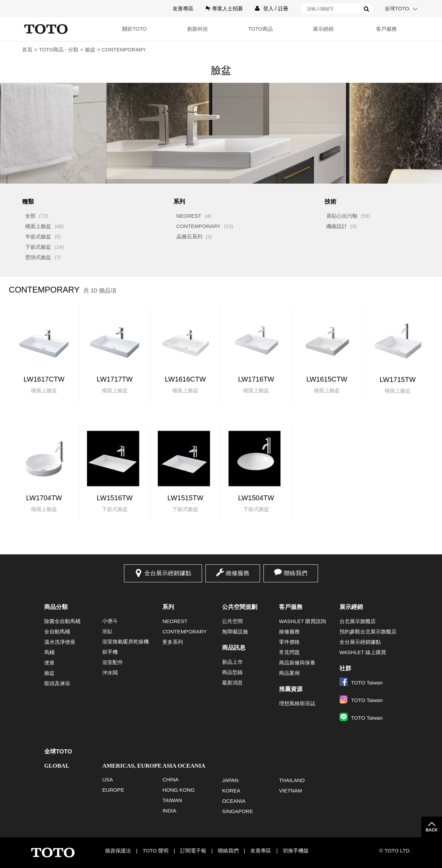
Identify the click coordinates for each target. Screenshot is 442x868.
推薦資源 (291, 689)
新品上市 (232, 662)
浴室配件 (113, 662)
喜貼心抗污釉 (342, 216)
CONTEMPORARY (199, 226)
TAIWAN (172, 800)
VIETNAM (291, 791)
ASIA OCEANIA (184, 766)
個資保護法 (118, 851)
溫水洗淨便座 (60, 642)
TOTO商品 (260, 29)
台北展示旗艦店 (358, 621)
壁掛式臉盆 (38, 257)
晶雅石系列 (189, 236)
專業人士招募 (228, 8)
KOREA (231, 791)
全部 (30, 216)
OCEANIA (234, 801)
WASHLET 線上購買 (363, 652)
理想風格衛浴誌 (297, 703)
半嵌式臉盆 (38, 236)
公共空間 (232, 621)
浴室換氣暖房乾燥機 (126, 642)
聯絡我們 (296, 573)
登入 (268, 8)
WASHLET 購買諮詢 (302, 621)
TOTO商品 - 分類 (59, 50)
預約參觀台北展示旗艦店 (368, 632)
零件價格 (289, 642)
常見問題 (289, 652)
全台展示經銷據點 (168, 573)
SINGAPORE (237, 811)
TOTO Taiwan (361, 683)
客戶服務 (386, 29)
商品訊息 (234, 648)
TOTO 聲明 (156, 851)
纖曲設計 (337, 226)
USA (108, 780)
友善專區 (183, 8)
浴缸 (107, 631)
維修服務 (238, 573)
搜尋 (366, 9)
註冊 (283, 8)
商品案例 (289, 673)
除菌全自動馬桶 (62, 621)
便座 (49, 663)
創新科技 (198, 29)
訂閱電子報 (193, 851)
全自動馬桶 (57, 632)
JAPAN (230, 780)
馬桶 (49, 652)
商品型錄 (232, 672)
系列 (168, 607)
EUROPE (113, 790)
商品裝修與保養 (297, 663)
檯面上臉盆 (38, 226)
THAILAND (292, 780)
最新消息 (232, 683)
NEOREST (189, 216)
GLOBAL (57, 766)
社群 (345, 668)
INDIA (169, 811)
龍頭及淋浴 (57, 683)
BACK (432, 830)
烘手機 (110, 652)
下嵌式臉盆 (38, 247)
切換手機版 (296, 851)
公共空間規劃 (240, 607)
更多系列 (173, 642)
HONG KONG (178, 790)
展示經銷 (323, 29)
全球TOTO (397, 8)
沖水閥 (110, 673)
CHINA (170, 780)
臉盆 (90, 50)
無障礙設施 (235, 632)
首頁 (27, 50)
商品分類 (56, 607)
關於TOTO (134, 29)
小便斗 (110, 621)
